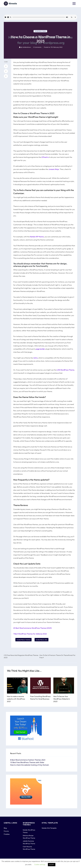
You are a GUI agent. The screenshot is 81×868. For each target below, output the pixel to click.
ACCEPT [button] (52, 865)
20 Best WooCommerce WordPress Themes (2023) (32, 628)
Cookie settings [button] (40, 864)
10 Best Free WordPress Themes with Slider (27, 762)
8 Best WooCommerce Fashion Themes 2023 (28, 760)
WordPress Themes (23, 640)
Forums (6, 831)
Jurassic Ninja (54, 169)
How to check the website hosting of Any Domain (30, 765)
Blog (5, 828)
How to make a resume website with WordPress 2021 (16, 699)
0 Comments (37, 47)
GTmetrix (45, 157)
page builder (40, 349)
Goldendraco (27, 47)
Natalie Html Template (49, 828)
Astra (35, 358)
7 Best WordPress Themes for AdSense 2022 (30, 634)
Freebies (7, 834)
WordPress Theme (40, 31)
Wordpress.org (42, 640)
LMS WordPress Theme (65, 370)
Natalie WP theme (37, 237)
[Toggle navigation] (74, 4)
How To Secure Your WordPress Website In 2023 (62, 699)
